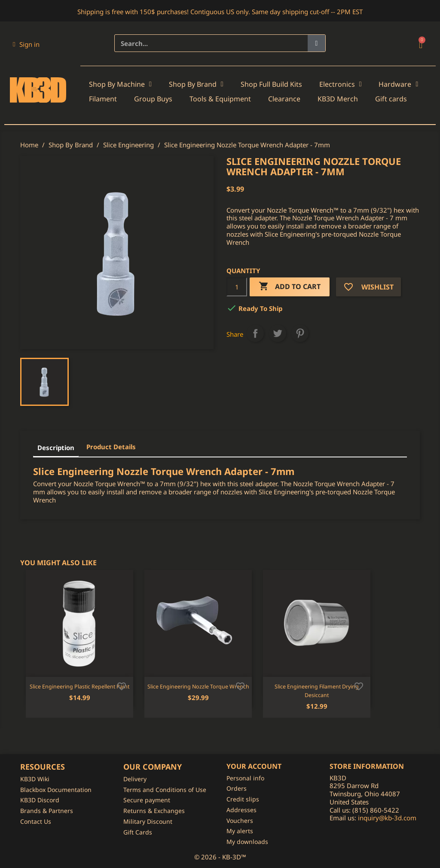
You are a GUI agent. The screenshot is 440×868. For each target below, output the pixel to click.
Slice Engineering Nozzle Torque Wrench (198, 687)
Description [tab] (56, 448)
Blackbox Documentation (56, 790)
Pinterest (300, 333)
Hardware (398, 84)
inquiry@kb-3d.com (387, 818)
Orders (237, 788)
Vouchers (240, 821)
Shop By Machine (120, 84)
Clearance (284, 99)
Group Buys (153, 99)
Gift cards (391, 99)
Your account (254, 766)
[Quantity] (237, 287)
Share (255, 333)
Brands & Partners (47, 811)
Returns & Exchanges (154, 811)
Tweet (278, 333)
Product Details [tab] (111, 447)
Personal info (245, 778)
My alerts (240, 831)
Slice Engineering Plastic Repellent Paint (79, 687)
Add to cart (290, 287)
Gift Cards (138, 832)
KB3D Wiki (35, 779)
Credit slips (243, 799)
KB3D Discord (40, 800)
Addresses (241, 810)
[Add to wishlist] (122, 685)
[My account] (26, 44)
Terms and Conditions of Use (165, 790)
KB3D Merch (338, 99)
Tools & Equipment (220, 99)
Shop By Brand (196, 84)
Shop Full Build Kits (271, 84)
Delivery (135, 779)
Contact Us (36, 821)
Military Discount (148, 821)
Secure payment (147, 800)
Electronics (341, 84)
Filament (103, 99)
